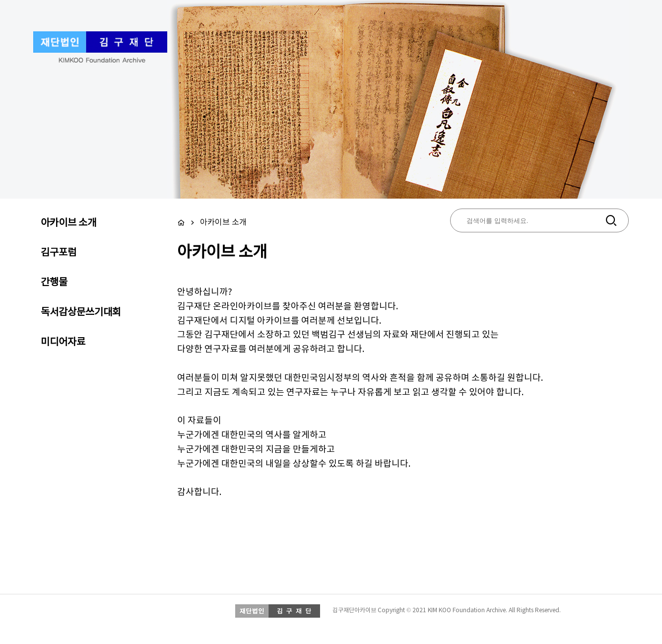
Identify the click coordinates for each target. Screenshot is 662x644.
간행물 (54, 283)
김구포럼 (59, 253)
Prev (49, 120)
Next (613, 120)
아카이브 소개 (68, 223)
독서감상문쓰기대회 (81, 313)
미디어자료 (63, 343)
